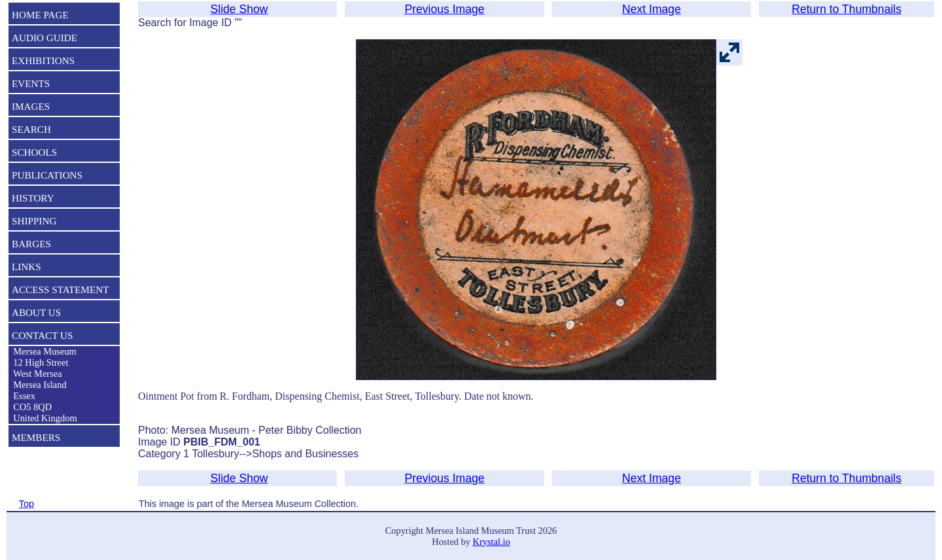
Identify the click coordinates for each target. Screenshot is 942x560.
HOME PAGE (40, 15)
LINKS (26, 267)
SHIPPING (34, 221)
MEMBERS (36, 437)
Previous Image (444, 9)
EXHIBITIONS (43, 61)
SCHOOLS (34, 152)
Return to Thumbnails (846, 9)
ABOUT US (36, 312)
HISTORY (33, 198)
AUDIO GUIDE (44, 38)
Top (26, 504)
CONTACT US (42, 335)
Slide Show (239, 9)
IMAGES (31, 106)
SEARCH (31, 129)
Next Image (652, 9)
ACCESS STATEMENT (61, 289)
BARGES (31, 244)
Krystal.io (492, 542)
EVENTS (31, 83)
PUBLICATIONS (47, 175)
